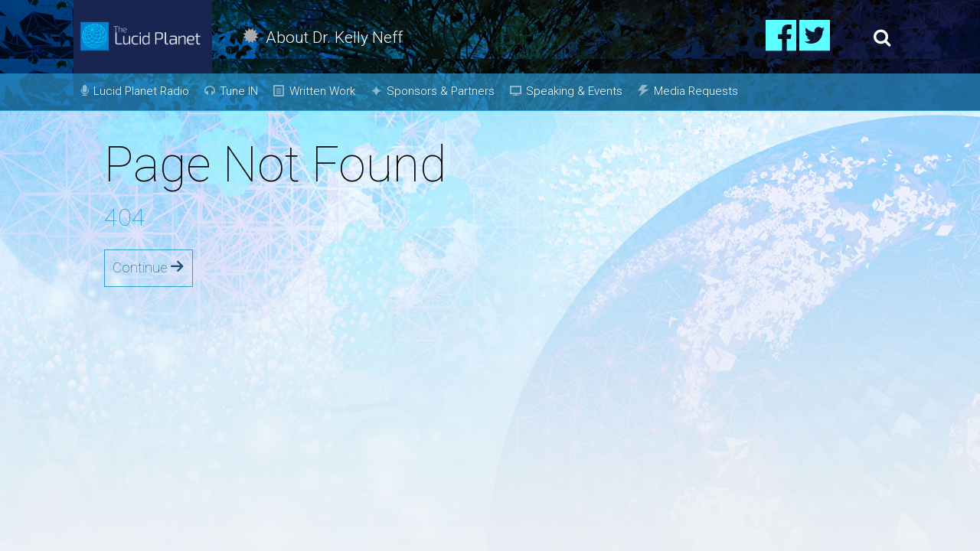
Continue (149, 267)
